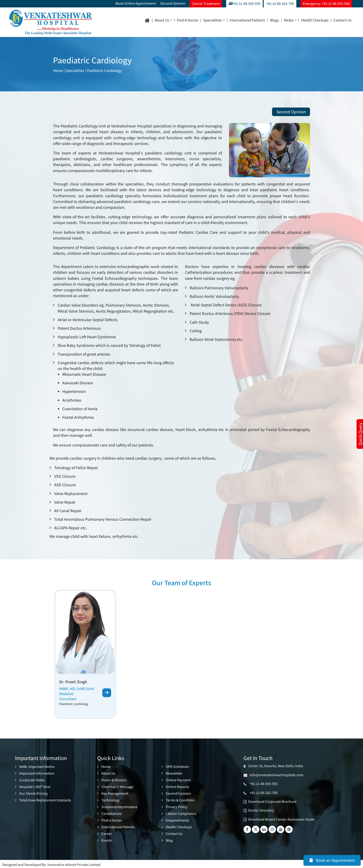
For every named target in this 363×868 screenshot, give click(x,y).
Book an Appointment (332, 860)
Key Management (115, 793)
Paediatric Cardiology (108, 70)
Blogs (274, 20)
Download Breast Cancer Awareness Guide (281, 820)
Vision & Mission (114, 780)
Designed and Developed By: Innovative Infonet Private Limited (51, 863)
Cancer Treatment (206, 4)
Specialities (214, 20)
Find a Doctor (188, 20)
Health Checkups (315, 20)
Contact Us (342, 20)
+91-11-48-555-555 (244, 4)
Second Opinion (173, 3)
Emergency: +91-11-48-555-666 (326, 4)
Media (290, 20)
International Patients (247, 20)
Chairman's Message (117, 786)
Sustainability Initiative (119, 806)
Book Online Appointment (136, 3)
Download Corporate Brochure (272, 802)
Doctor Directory (261, 811)
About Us (163, 20)
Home (58, 70)
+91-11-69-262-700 (280, 4)
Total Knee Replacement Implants (45, 799)
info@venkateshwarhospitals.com (276, 775)
